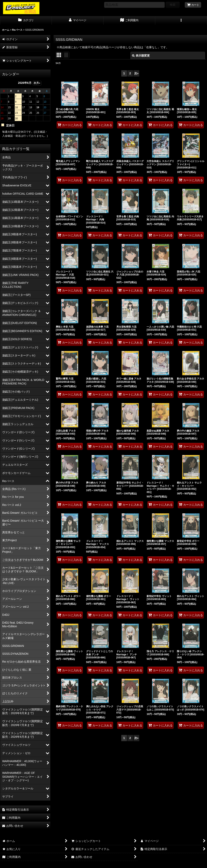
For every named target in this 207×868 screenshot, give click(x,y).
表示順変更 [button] (141, 56)
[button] (181, 21)
